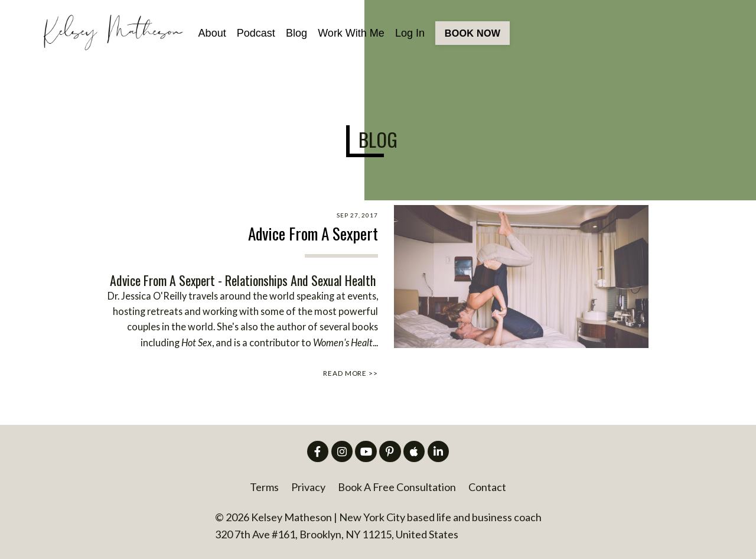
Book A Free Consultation (397, 487)
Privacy (308, 487)
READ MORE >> (351, 373)
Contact (487, 487)
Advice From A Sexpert (313, 234)
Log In (410, 33)
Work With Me (351, 33)
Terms (264, 487)
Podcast (256, 33)
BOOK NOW (472, 33)
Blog (296, 33)
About (212, 33)
